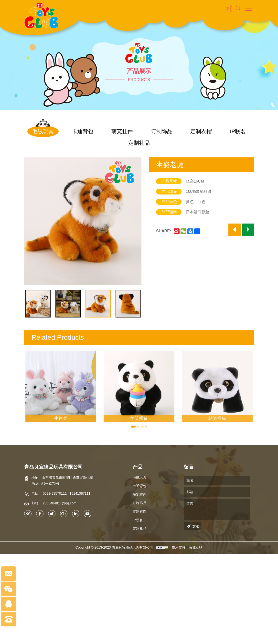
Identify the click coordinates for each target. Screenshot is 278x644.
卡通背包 (83, 131)
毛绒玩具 (43, 131)
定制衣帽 (201, 131)
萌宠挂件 (122, 131)
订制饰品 (162, 131)
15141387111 (80, 493)
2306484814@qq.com (60, 503)
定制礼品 (139, 143)
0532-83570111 (55, 493)
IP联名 (238, 131)
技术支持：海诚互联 (187, 547)
